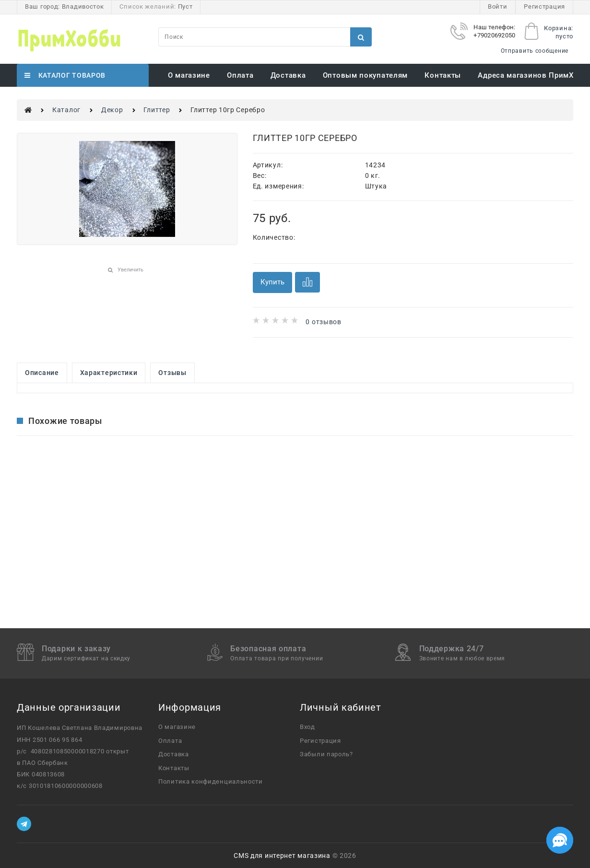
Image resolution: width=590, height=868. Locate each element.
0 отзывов (323, 322)
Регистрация (544, 6)
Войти (498, 6)
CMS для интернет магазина (282, 856)
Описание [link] (42, 373)
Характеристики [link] (109, 373)
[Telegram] (24, 824)
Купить (272, 282)
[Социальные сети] (560, 840)
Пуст (185, 6)
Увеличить (130, 270)
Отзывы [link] (172, 373)
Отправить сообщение (535, 51)
